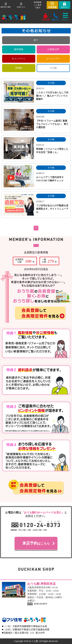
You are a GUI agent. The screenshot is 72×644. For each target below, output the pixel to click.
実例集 (19, 68)
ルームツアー (53, 59)
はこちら (36, 543)
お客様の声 (53, 49)
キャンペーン (19, 59)
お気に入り (21, 5)
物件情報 (19, 49)
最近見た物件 (6, 5)
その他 (53, 68)
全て (36, 40)
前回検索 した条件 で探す (38, 5)
